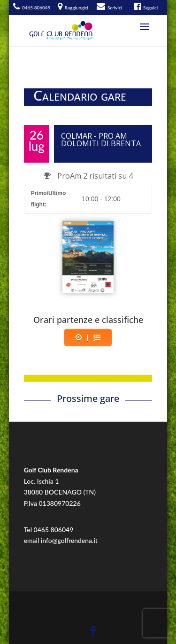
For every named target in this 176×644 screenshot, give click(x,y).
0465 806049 (54, 530)
